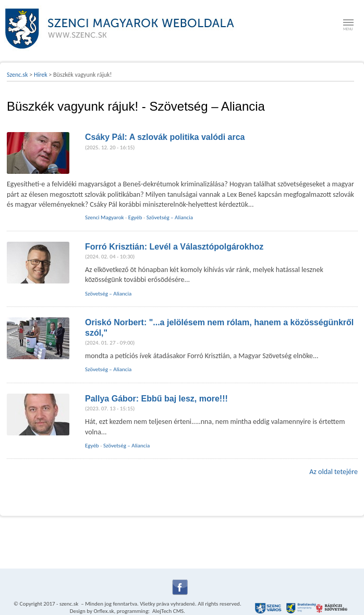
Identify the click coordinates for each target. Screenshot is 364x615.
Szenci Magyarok (104, 217)
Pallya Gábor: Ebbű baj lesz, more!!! (156, 399)
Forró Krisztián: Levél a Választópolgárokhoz (174, 247)
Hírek (41, 75)
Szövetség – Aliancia (170, 217)
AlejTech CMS (168, 611)
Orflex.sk (104, 611)
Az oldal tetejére (333, 472)
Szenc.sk (17, 75)
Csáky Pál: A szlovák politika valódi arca (165, 137)
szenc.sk (69, 604)
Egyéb (135, 217)
